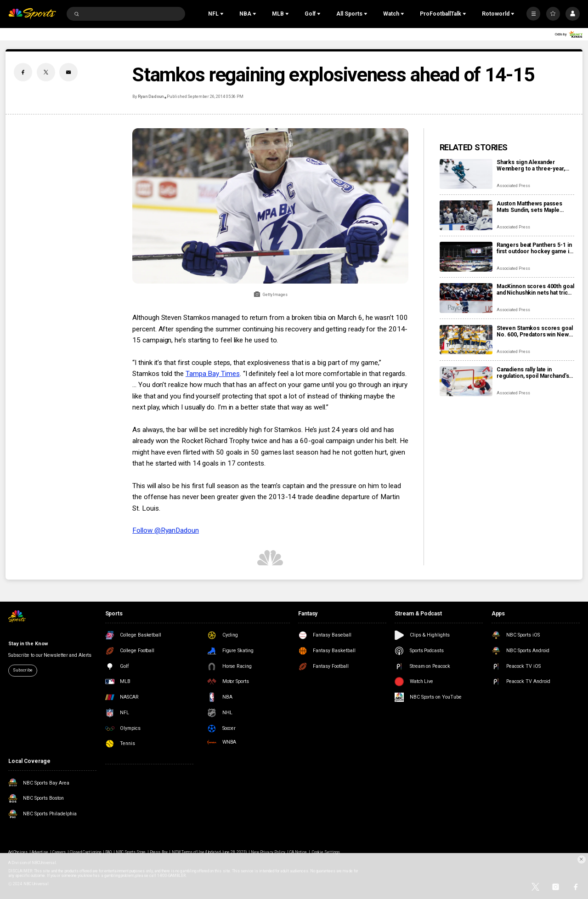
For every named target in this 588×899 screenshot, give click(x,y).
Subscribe (23, 670)
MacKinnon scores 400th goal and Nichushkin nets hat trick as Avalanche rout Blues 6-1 (535, 290)
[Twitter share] (46, 72)
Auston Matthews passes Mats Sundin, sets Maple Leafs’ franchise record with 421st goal (533, 207)
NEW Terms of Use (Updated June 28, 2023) (209, 852)
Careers (59, 852)
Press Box (158, 852)
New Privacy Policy (268, 852)
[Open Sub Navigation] (223, 14)
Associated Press (513, 186)
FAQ (108, 852)
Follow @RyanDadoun (166, 530)
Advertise (40, 852)
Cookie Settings (326, 852)
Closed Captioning (85, 852)
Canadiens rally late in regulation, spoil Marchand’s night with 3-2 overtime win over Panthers (533, 373)
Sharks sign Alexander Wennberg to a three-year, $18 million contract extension (531, 165)
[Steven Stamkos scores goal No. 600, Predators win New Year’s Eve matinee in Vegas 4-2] (466, 340)
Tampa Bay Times (213, 374)
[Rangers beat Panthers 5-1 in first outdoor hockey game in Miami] (466, 257)
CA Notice (298, 852)
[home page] (32, 14)
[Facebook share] (23, 72)
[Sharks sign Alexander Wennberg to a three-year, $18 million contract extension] (466, 174)
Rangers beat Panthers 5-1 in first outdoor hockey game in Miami (534, 248)
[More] (533, 14)
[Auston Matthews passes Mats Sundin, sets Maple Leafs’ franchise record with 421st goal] (466, 215)
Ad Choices (18, 852)
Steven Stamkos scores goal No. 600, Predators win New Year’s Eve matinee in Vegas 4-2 (535, 331)
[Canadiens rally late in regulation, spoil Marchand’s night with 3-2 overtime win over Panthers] (466, 381)
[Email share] (68, 72)
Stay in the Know (28, 644)
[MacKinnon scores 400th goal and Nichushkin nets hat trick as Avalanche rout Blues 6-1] (466, 298)
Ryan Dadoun (151, 97)
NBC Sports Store (131, 852)
